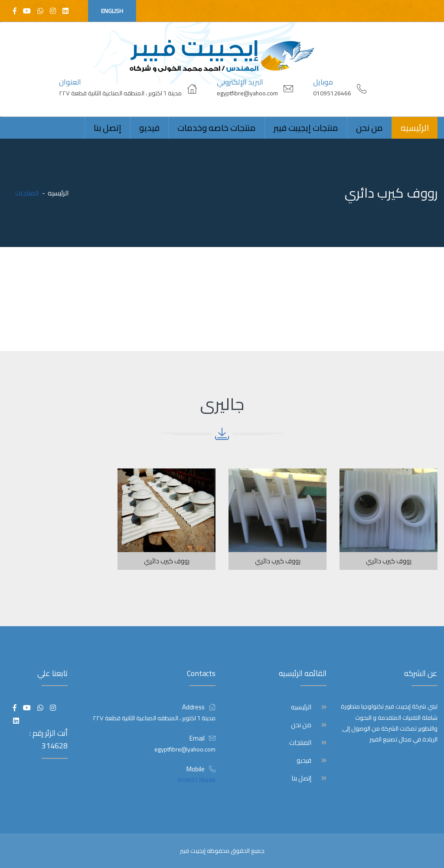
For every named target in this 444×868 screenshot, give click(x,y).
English (112, 11)
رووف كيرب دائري (389, 561)
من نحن (369, 128)
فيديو (149, 128)
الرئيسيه (415, 128)
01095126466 (332, 93)
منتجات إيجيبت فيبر (306, 128)
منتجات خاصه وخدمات (217, 128)
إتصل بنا (108, 128)
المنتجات (300, 743)
